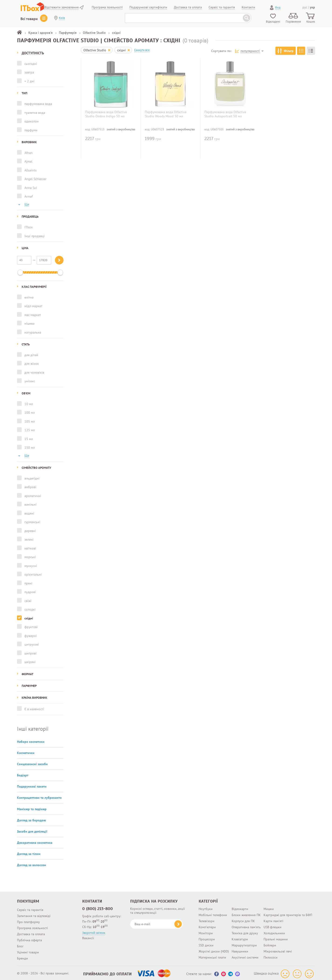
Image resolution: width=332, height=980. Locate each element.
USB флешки (273, 925)
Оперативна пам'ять (246, 925)
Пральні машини (276, 937)
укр (312, 7)
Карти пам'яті (273, 919)
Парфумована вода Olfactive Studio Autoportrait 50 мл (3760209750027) (225, 116)
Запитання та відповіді (34, 914)
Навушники (240, 949)
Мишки (269, 907)
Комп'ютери (207, 925)
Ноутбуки (206, 907)
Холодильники (274, 931)
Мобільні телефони (213, 913)
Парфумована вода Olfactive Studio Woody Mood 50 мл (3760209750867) (166, 116)
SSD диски (206, 943)
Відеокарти (240, 907)
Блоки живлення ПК (246, 913)
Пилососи (271, 956)
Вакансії (88, 936)
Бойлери (270, 943)
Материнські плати (212, 956)
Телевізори (207, 919)
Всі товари (29, 19)
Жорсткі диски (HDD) (214, 949)
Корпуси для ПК (243, 919)
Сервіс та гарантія (30, 908)
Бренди (22, 956)
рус (305, 7)
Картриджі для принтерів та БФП (288, 913)
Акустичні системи (245, 956)
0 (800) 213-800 (98, 907)
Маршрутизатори (244, 943)
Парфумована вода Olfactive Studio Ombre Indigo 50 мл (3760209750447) (106, 116)
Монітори (206, 931)
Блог (20, 944)
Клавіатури (240, 937)
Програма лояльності (32, 926)
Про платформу (28, 920)
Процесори (207, 937)
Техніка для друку (245, 931)
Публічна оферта (29, 938)
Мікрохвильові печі (278, 949)
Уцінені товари (28, 950)
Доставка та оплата (31, 932)
